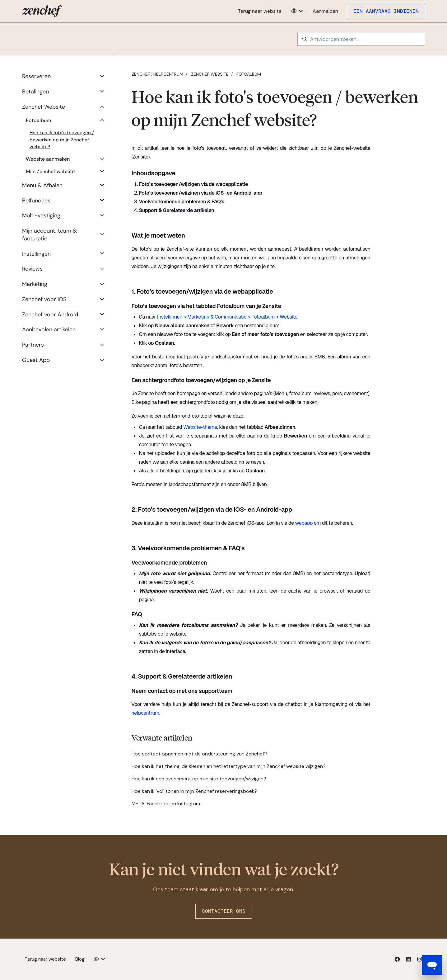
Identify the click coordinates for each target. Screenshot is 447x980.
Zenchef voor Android (50, 315)
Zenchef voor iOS (44, 299)
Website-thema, (201, 427)
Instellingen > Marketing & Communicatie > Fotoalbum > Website (227, 317)
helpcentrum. (146, 713)
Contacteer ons (224, 911)
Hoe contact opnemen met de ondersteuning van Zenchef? (199, 754)
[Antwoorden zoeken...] (361, 39)
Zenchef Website (210, 74)
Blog (80, 959)
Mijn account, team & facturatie (49, 235)
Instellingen (36, 254)
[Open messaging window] (432, 965)
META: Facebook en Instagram (166, 804)
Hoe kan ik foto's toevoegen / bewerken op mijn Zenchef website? (62, 140)
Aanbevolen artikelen (49, 329)
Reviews (32, 269)
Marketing (35, 284)
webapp (304, 523)
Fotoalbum (249, 74)
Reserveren (36, 76)
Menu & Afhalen (42, 185)
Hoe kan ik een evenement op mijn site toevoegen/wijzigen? (199, 779)
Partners (33, 345)
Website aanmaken (48, 159)
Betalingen (35, 92)
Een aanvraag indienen (386, 11)
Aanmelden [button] (325, 11)
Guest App (36, 360)
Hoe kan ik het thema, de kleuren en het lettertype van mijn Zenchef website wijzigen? (229, 766)
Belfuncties (36, 201)
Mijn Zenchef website (50, 171)
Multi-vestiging (41, 215)
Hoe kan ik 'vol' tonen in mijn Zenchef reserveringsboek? (194, 791)
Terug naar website (260, 11)
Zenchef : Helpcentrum (157, 74)
